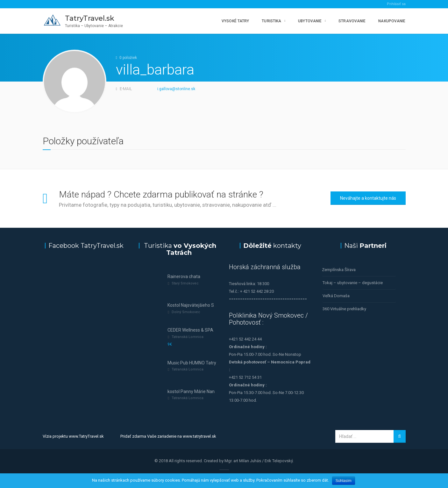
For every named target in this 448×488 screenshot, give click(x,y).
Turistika (271, 21)
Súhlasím (344, 481)
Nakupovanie (392, 21)
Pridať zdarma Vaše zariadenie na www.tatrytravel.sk (168, 436)
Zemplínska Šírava (339, 270)
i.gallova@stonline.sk (176, 89)
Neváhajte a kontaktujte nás (368, 198)
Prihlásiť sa (396, 4)
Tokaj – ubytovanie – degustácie (353, 283)
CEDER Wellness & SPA (190, 330)
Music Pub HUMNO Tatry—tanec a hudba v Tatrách (218, 363)
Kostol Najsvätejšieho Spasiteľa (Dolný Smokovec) (218, 305)
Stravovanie (352, 21)
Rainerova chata (184, 276)
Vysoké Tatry (235, 21)
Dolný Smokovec (186, 312)
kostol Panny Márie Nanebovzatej (201, 391)
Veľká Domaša (336, 296)
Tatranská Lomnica (188, 337)
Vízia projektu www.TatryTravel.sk (73, 436)
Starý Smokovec (185, 283)
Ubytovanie (310, 21)
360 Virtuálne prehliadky (344, 309)
